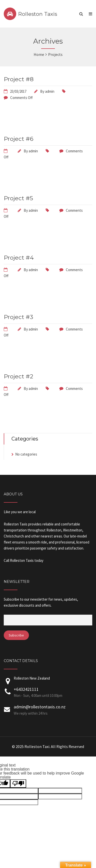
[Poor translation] (18, 784)
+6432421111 (26, 689)
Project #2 (18, 376)
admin (50, 91)
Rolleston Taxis (38, 14)
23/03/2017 (18, 91)
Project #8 (19, 79)
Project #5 (18, 198)
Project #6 (19, 139)
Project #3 (18, 317)
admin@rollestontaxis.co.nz (40, 707)
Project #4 (19, 258)
